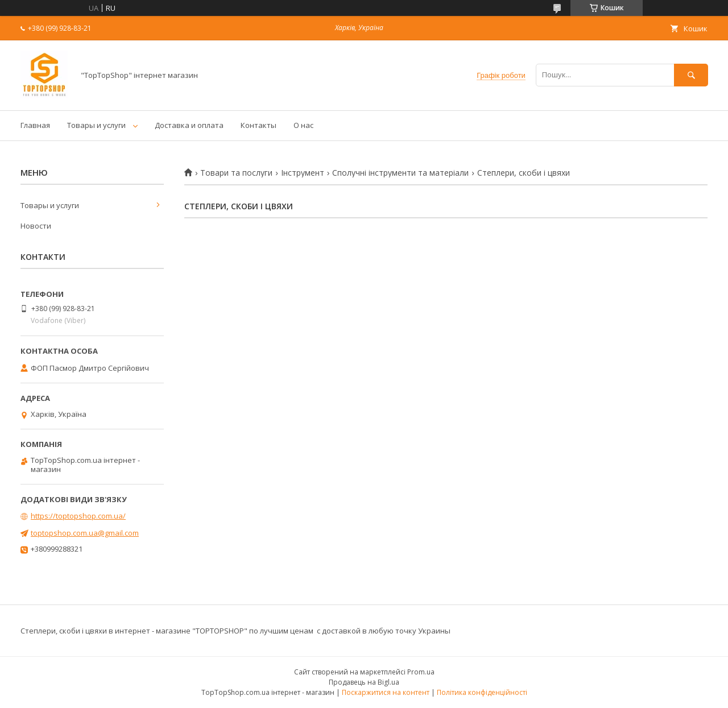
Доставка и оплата (189, 125)
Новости (36, 226)
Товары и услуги (96, 125)
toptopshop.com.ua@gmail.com (85, 533)
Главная (35, 125)
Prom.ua (421, 672)
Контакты (258, 125)
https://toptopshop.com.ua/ (78, 516)
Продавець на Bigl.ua (364, 682)
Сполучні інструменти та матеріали (400, 173)
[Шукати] (691, 75)
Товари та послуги (236, 173)
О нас (303, 125)
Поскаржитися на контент (386, 692)
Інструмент (303, 173)
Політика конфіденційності (482, 692)
